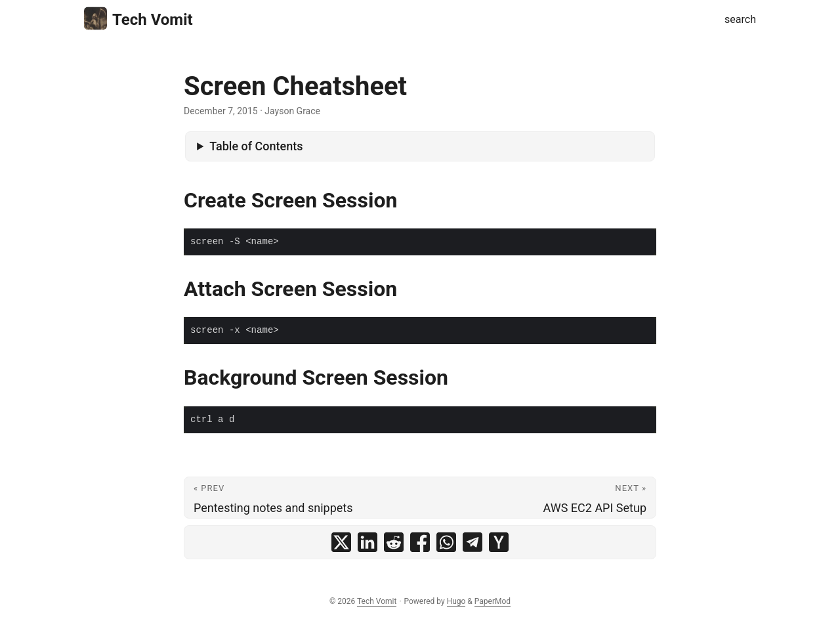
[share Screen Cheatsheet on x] (341, 542)
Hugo (456, 601)
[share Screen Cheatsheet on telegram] (472, 542)
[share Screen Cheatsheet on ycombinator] (499, 542)
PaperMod (493, 601)
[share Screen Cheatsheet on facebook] (420, 542)
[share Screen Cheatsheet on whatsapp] (446, 542)
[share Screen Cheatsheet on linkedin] (367, 542)
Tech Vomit (138, 19)
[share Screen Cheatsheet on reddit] (394, 542)
